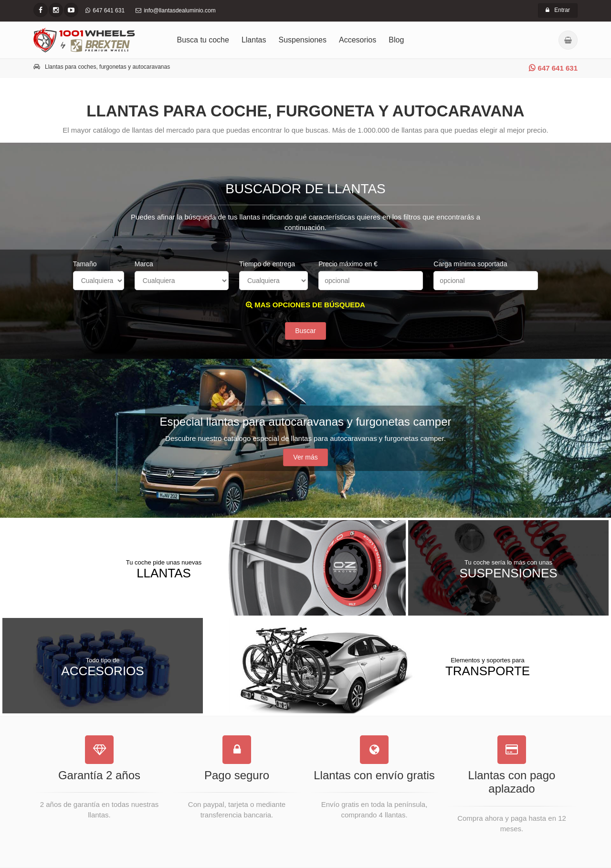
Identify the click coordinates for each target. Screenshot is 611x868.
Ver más (305, 457)
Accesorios (358, 40)
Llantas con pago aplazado (512, 782)
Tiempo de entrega (267, 264)
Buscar (305, 331)
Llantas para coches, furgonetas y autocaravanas (107, 67)
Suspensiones (303, 40)
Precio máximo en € (348, 264)
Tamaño (85, 264)
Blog (396, 40)
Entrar (558, 10)
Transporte (488, 667)
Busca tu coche (203, 40)
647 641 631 (553, 68)
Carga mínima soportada (470, 264)
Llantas (254, 40)
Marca (144, 264)
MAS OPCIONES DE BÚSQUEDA (305, 305)
